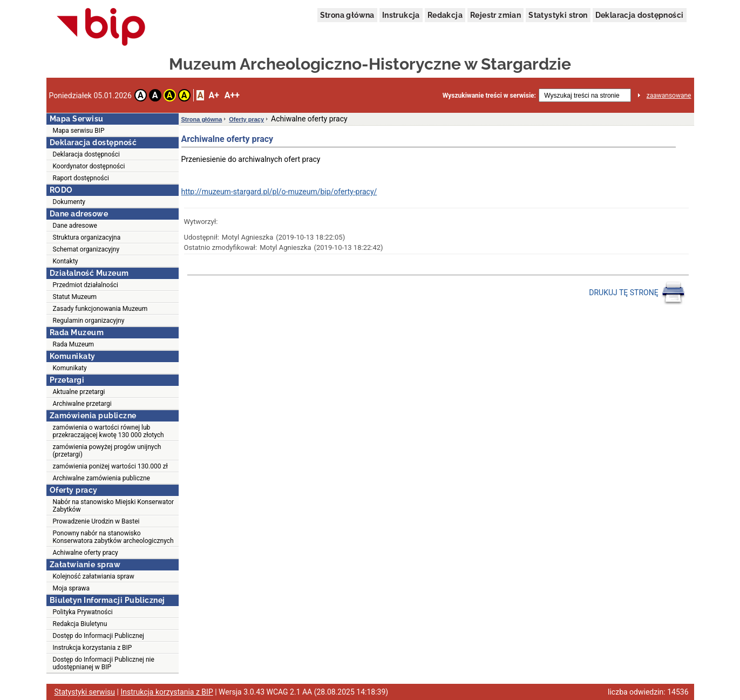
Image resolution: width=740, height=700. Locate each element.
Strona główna (347, 15)
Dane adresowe (75, 226)
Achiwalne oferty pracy (86, 553)
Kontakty (66, 261)
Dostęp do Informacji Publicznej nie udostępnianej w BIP (104, 663)
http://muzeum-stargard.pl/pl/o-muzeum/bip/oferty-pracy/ (279, 192)
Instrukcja (401, 15)
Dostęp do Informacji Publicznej (99, 636)
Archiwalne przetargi (82, 404)
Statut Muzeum (75, 297)
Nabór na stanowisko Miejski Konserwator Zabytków (114, 506)
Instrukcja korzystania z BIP (93, 648)
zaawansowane (669, 96)
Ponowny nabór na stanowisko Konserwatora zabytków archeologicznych (113, 537)
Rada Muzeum (74, 344)
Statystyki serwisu (85, 692)
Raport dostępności (81, 178)
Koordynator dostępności (89, 166)
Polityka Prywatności (83, 612)
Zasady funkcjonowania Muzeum (100, 309)
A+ (213, 95)
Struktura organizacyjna (87, 237)
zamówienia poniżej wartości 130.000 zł (110, 466)
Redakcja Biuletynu (80, 624)
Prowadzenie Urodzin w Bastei (96, 521)
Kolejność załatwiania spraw (94, 576)
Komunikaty (70, 368)
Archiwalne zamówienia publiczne (101, 478)
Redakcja (445, 15)
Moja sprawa (72, 588)
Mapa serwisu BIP (79, 131)
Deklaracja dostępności (640, 15)
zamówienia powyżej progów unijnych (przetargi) (107, 451)
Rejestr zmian (495, 15)
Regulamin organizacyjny (89, 321)
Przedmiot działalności (86, 285)
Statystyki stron (558, 15)
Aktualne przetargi (79, 392)
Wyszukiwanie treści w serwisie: (489, 96)
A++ (232, 95)
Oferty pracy (246, 119)
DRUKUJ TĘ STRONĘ (637, 293)
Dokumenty (69, 202)
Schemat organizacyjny (86, 249)
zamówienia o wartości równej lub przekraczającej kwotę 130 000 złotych (108, 431)
